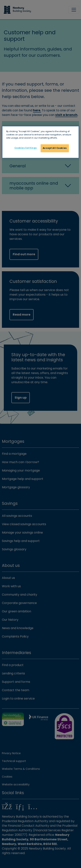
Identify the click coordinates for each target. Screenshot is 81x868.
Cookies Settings (26, 148)
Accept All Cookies (55, 148)
